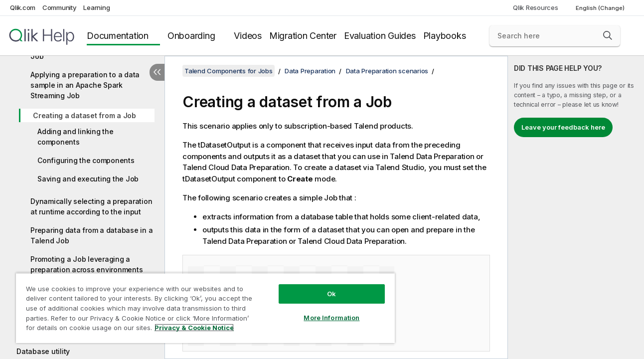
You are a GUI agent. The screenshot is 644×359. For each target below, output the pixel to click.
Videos (248, 36)
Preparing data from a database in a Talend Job (91, 235)
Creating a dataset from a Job (84, 115)
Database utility (43, 351)
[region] (205, 308)
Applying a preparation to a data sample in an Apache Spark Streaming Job (85, 85)
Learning (96, 7)
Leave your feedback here (563, 127)
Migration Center (303, 36)
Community (60, 7)
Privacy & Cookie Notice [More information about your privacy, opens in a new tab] (194, 328)
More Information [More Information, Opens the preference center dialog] (331, 318)
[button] (608, 35)
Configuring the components (86, 160)
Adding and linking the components (76, 137)
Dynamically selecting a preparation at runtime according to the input (91, 206)
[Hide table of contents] (157, 72)
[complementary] (576, 207)
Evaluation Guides (380, 36)
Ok (331, 294)
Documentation (118, 36)
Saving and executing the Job (88, 179)
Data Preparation (310, 71)
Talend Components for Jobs (229, 71)
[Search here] (555, 36)
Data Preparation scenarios (387, 71)
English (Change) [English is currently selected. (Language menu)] (601, 8)
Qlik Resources (536, 7)
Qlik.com (23, 7)
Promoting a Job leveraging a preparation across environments (86, 264)
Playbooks (445, 36)
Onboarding (191, 36)
